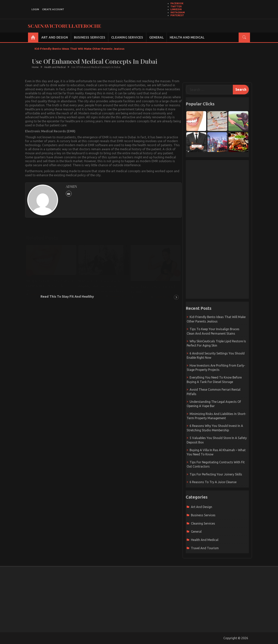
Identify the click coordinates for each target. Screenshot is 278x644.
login (35, 9)
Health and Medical (187, 37)
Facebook (177, 3)
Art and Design (55, 37)
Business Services (90, 37)
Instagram (178, 12)
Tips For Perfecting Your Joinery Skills (216, 474)
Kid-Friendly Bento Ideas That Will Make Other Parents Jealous (80, 49)
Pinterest (177, 15)
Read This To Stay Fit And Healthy (67, 296)
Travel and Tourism (205, 548)
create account (53, 9)
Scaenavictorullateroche (64, 26)
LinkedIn (176, 9)
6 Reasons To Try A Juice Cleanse (213, 482)
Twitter (176, 6)
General (156, 37)
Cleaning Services (127, 37)
